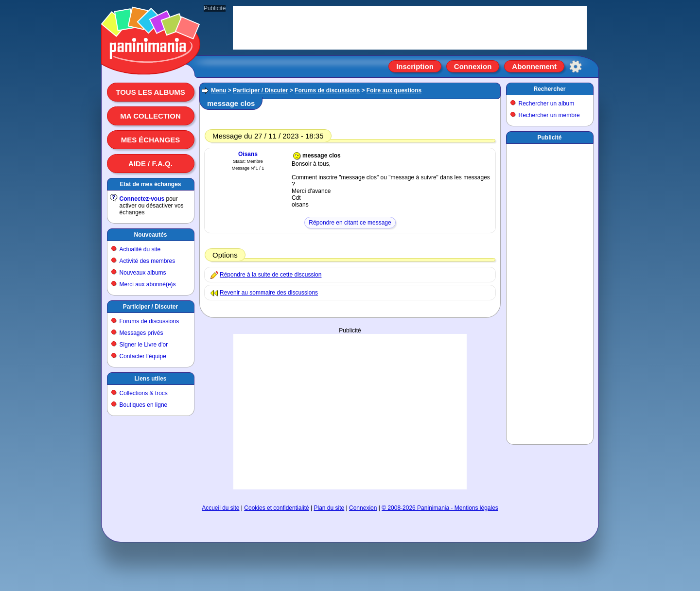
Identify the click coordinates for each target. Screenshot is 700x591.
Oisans (248, 154)
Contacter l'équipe (143, 356)
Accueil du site (220, 508)
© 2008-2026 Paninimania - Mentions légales (440, 508)
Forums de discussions (149, 321)
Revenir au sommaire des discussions (269, 293)
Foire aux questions (394, 90)
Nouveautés (150, 235)
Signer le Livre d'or (144, 345)
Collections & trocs (144, 393)
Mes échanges (151, 140)
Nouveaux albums (143, 273)
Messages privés (141, 333)
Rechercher (549, 89)
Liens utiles (150, 379)
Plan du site (329, 508)
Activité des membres (148, 261)
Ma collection (150, 116)
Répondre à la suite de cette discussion (271, 275)
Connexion (473, 66)
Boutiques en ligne (144, 405)
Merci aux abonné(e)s (148, 284)
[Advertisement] (350, 412)
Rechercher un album (547, 104)
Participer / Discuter (150, 307)
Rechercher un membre (549, 115)
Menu (219, 90)
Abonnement (534, 66)
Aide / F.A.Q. (150, 164)
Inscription (415, 66)
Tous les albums (150, 92)
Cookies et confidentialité (276, 508)
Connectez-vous (142, 199)
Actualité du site (140, 249)
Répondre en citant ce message (350, 223)
